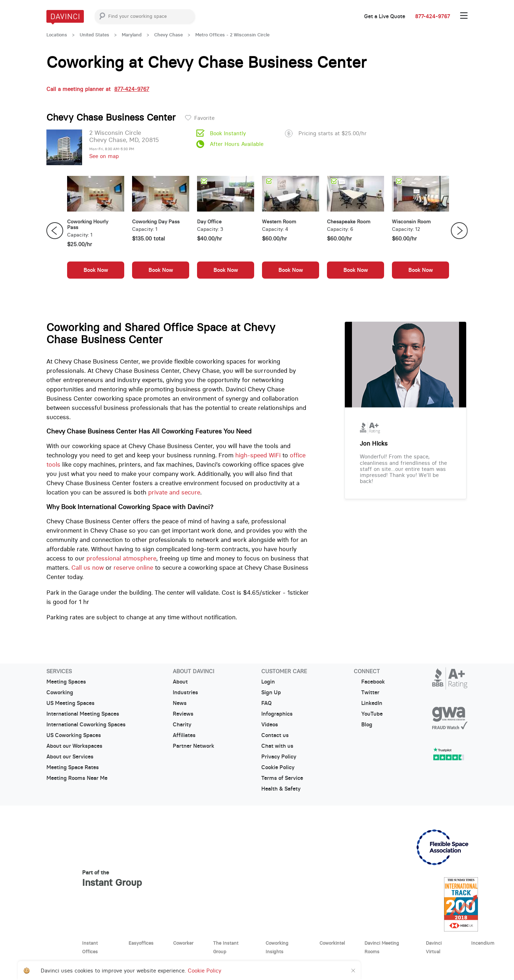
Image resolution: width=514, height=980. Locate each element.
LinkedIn (368, 703)
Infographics (277, 714)
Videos (270, 725)
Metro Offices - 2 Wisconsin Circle (232, 35)
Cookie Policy (278, 767)
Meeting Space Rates (73, 767)
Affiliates (184, 735)
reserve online (133, 568)
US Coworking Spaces (74, 735)
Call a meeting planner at (98, 89)
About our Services (70, 757)
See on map (104, 156)
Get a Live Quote (385, 16)
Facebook (369, 682)
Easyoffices (141, 943)
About (180, 682)
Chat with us (277, 746)
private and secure (174, 492)
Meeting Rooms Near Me (77, 778)
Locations (57, 35)
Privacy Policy (279, 757)
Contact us (275, 735)
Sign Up (271, 692)
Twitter (367, 692)
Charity (182, 725)
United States (94, 35)
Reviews (183, 714)
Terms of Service (282, 778)
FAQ (266, 703)
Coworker (183, 943)
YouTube (368, 714)
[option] (96, 231)
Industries (185, 692)
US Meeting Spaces (70, 703)
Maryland (132, 35)
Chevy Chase (168, 35)
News (180, 703)
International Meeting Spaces (83, 714)
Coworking (60, 692)
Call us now (88, 568)
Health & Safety (281, 789)
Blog (363, 725)
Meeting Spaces (66, 682)
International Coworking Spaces (86, 725)
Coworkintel (332, 943)
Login (268, 682)
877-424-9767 (433, 16)
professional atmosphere (121, 558)
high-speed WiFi (258, 455)
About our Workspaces (74, 746)
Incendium (483, 943)
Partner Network (193, 746)
